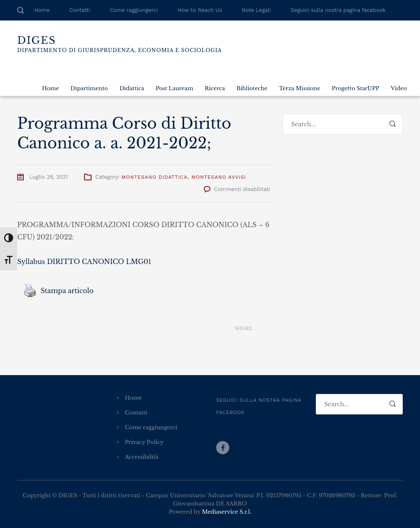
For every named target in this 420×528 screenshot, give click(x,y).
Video (399, 88)
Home (42, 10)
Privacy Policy (144, 442)
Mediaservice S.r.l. (226, 512)
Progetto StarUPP (356, 88)
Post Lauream (174, 88)
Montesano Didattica (154, 177)
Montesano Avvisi (219, 177)
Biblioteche (252, 88)
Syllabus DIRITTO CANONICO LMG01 (84, 262)
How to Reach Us (200, 10)
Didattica (132, 88)
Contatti (80, 10)
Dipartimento (89, 88)
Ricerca (215, 88)
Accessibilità (142, 457)
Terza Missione (299, 88)
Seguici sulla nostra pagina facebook (338, 10)
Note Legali (256, 10)
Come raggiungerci (134, 10)
